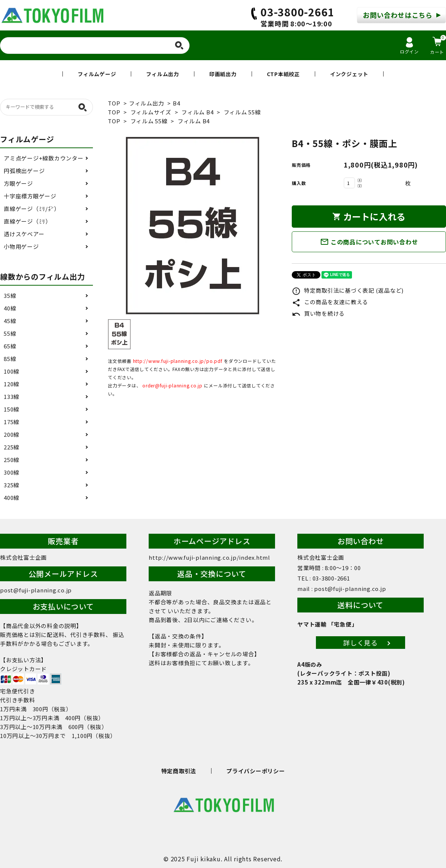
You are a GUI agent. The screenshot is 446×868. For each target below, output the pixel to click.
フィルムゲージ (97, 74)
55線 (10, 333)
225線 (12, 447)
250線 (12, 460)
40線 (10, 308)
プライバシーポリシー (256, 771)
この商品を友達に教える (330, 302)
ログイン (409, 46)
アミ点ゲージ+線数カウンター (44, 158)
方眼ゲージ (18, 183)
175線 (12, 422)
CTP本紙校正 (283, 74)
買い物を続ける (318, 313)
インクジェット (349, 74)
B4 (177, 103)
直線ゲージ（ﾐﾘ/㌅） (32, 209)
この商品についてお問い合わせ (369, 242)
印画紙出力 (223, 74)
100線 (12, 371)
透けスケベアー (24, 234)
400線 (12, 498)
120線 (12, 384)
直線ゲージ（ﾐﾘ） (28, 221)
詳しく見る (361, 643)
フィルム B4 (197, 112)
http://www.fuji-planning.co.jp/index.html (209, 557)
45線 (10, 321)
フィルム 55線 (242, 112)
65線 (10, 346)
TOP (114, 103)
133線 (12, 396)
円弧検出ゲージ (24, 171)
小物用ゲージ (21, 246)
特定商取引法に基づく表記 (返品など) (348, 290)
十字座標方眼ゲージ (30, 196)
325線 (12, 485)
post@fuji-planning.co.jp (36, 590)
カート (438, 45)
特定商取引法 (179, 771)
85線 (10, 359)
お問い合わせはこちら (398, 15)
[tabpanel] (192, 226)
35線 (10, 295)
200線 (12, 434)
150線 (12, 409)
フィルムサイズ (151, 112)
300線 (12, 472)
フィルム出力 (163, 74)
